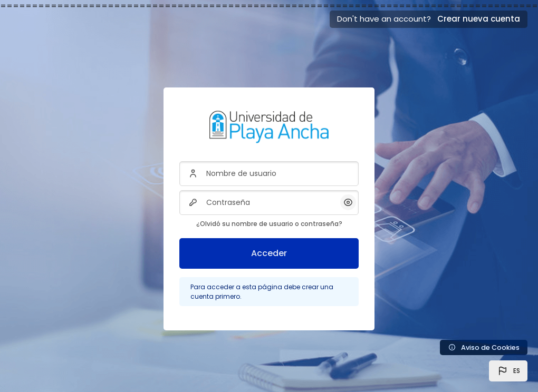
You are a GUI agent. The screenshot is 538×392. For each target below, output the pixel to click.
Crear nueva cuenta (479, 19)
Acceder (269, 253)
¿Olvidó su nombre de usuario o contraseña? (269, 224)
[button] (508, 371)
